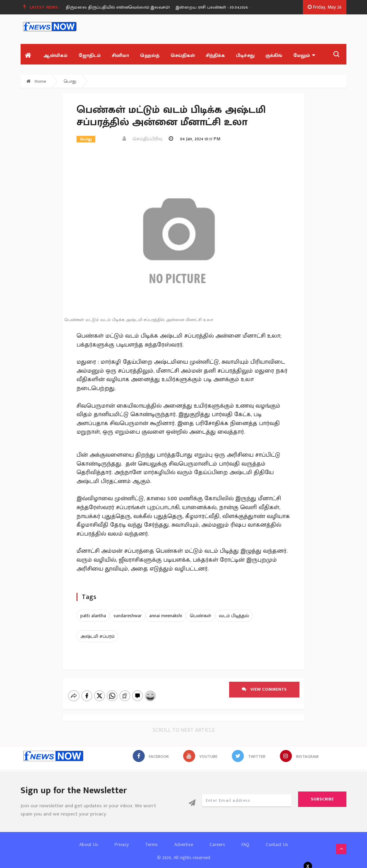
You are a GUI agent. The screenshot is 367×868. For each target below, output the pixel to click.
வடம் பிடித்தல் (234, 616)
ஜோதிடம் (90, 55)
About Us (89, 839)
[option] (128, 7)
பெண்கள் (200, 616)
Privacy (122, 839)
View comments (264, 689)
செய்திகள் (183, 55)
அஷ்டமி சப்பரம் (97, 636)
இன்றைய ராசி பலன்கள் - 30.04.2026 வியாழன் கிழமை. (238, 7)
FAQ (245, 839)
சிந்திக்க (215, 55)
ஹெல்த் (150, 55)
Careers (217, 839)
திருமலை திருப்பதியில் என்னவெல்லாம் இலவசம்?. (125, 7)
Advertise (184, 839)
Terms (151, 839)
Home (36, 81)
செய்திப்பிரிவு (142, 139)
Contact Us (277, 839)
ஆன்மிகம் (55, 55)
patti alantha (93, 616)
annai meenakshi (166, 616)
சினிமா (120, 55)
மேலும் (304, 55)
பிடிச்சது (245, 55)
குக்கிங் (274, 55)
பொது (70, 81)
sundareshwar (128, 616)
